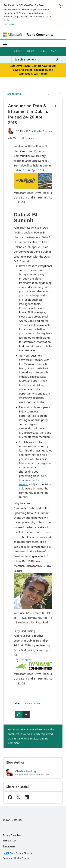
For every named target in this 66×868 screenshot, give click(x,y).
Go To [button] (54, 51)
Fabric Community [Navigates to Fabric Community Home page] (40, 34)
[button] (55, 106)
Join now (9, 24)
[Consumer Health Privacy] (33, 858)
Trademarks (9, 846)
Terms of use (10, 840)
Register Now (22, 660)
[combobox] (37, 59)
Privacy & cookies (12, 835)
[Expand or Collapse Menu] (5, 43)
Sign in (31, 51)
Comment (14, 743)
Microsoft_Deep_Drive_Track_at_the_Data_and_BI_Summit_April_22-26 (33, 197)
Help (42, 51)
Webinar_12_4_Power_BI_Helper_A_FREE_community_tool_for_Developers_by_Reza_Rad (33, 618)
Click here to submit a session (33, 480)
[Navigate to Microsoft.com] (12, 35)
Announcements (32, 703)
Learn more (41, 73)
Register (17, 51)
